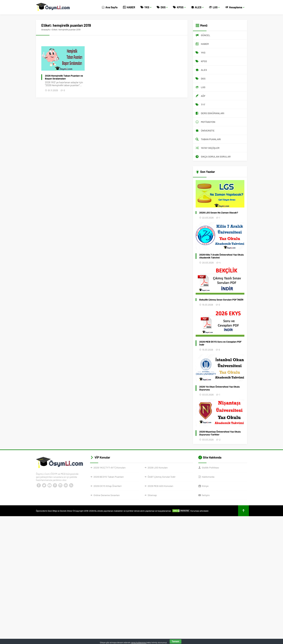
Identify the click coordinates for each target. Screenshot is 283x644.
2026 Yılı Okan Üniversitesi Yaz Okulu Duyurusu (219, 388)
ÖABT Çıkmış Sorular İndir (162, 477)
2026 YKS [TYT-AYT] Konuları (110, 467)
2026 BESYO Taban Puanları (109, 477)
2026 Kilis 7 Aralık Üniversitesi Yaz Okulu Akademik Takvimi (221, 256)
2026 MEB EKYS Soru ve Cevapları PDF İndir (220, 343)
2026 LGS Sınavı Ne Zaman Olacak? (219, 213)
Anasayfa (46, 29)
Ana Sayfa (110, 7)
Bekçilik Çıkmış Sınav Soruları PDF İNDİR (221, 300)
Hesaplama (235, 7)
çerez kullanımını (139, 642)
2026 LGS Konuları (158, 467)
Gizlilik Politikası (210, 467)
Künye (205, 486)
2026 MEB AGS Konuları (160, 486)
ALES (197, 7)
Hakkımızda (208, 477)
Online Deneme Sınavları (107, 495)
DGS (162, 7)
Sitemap (152, 495)
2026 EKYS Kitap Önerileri (107, 486)
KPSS (179, 7)
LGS (214, 7)
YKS (146, 7)
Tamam (176, 641)
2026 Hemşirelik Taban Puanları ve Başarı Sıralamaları (64, 77)
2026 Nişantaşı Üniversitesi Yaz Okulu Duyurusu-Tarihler (220, 433)
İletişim (206, 495)
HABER (129, 7)
